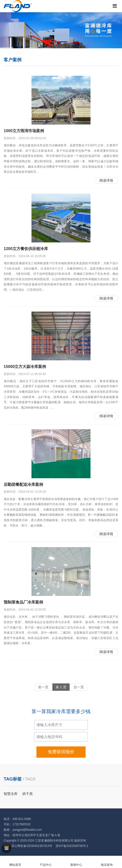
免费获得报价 (61, 752)
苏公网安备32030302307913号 (32, 846)
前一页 (43, 687)
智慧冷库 (11, 794)
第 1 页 (61, 687)
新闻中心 (76, 862)
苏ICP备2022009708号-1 (72, 846)
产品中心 (46, 862)
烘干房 (28, 794)
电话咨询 (107, 862)
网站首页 (15, 862)
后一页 (79, 687)
